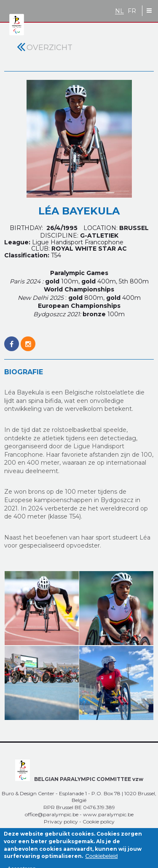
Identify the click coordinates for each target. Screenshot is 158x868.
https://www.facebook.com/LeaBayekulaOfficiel (12, 339)
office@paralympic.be (52, 814)
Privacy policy (61, 822)
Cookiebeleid (101, 860)
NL (119, 11)
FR (132, 11)
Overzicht (50, 48)
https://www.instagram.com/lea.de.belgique (28, 339)
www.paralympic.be (108, 814)
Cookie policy (99, 822)
